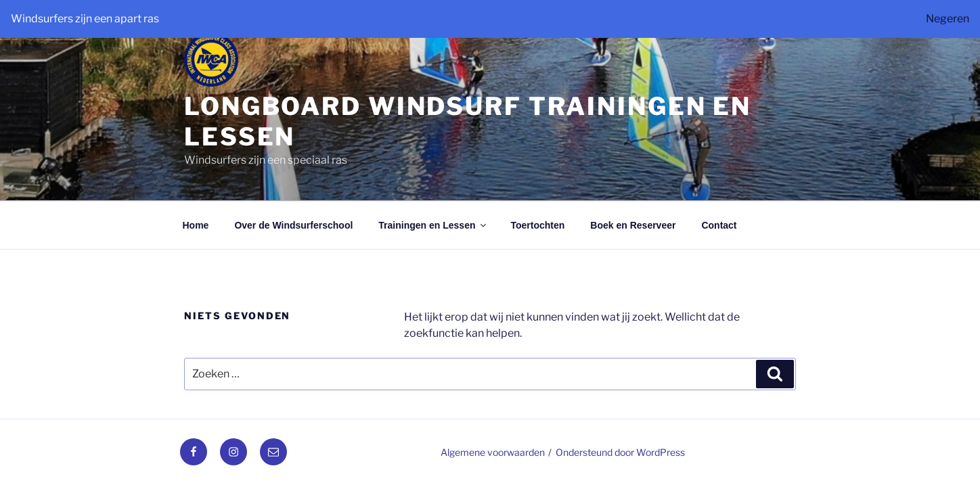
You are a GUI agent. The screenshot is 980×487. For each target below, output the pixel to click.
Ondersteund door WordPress (620, 452)
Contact (719, 225)
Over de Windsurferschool (293, 225)
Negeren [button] (948, 19)
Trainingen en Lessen (433, 225)
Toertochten (537, 225)
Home (196, 225)
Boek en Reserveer (633, 225)
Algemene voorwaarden (493, 452)
